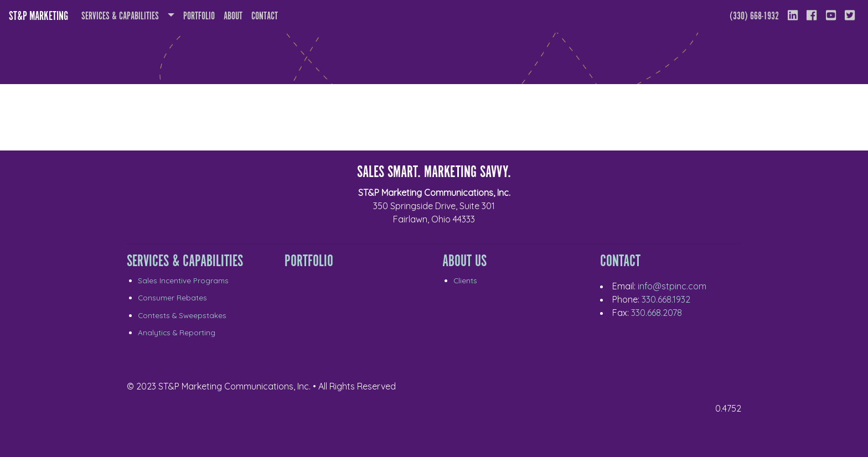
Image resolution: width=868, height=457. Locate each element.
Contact (265, 16)
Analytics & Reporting (177, 332)
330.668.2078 (657, 313)
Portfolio (199, 16)
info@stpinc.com (672, 286)
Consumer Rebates (172, 297)
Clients (465, 280)
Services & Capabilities (120, 16)
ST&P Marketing (38, 16)
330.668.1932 (666, 299)
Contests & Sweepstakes (182, 315)
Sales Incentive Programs (183, 280)
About (235, 15)
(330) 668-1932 (754, 16)
